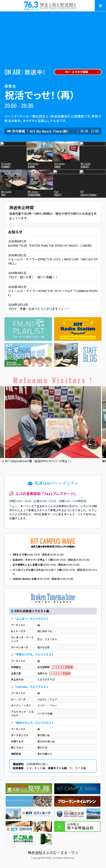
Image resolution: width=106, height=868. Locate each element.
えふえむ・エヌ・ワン (53, 6)
